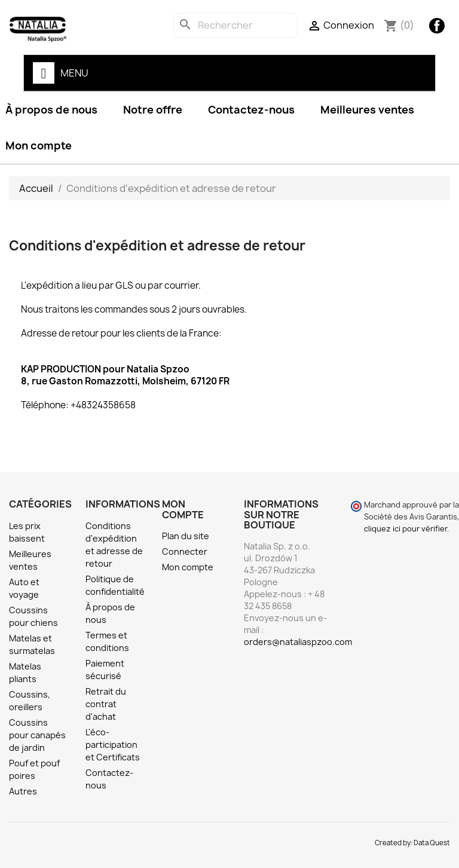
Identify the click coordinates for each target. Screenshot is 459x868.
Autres (23, 791)
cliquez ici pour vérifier (406, 529)
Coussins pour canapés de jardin (37, 735)
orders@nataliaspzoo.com (298, 642)
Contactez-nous (251, 110)
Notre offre (153, 110)
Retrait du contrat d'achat (106, 704)
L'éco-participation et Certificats (113, 745)
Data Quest (432, 843)
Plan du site (186, 536)
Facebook (437, 26)
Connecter (185, 551)
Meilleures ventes (367, 110)
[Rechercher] (235, 25)
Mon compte (188, 567)
